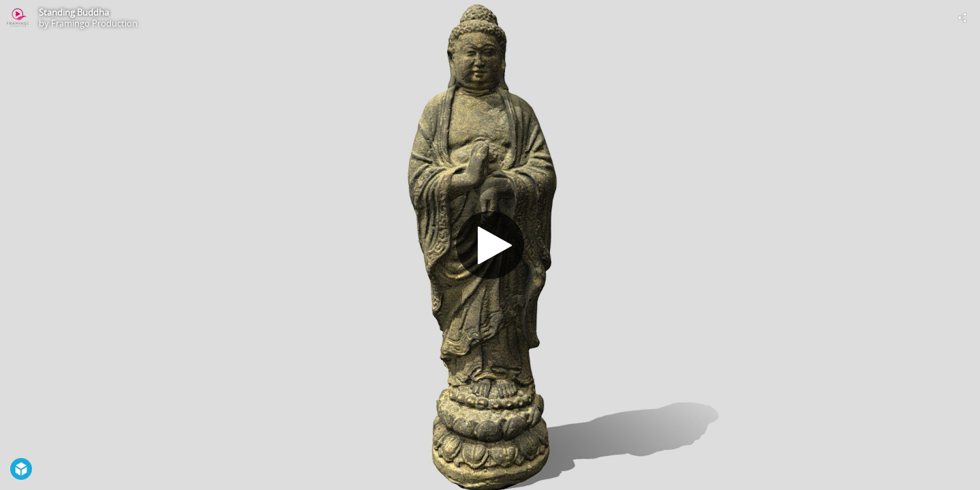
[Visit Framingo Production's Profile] (18, 18)
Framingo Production (94, 23)
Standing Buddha (74, 12)
